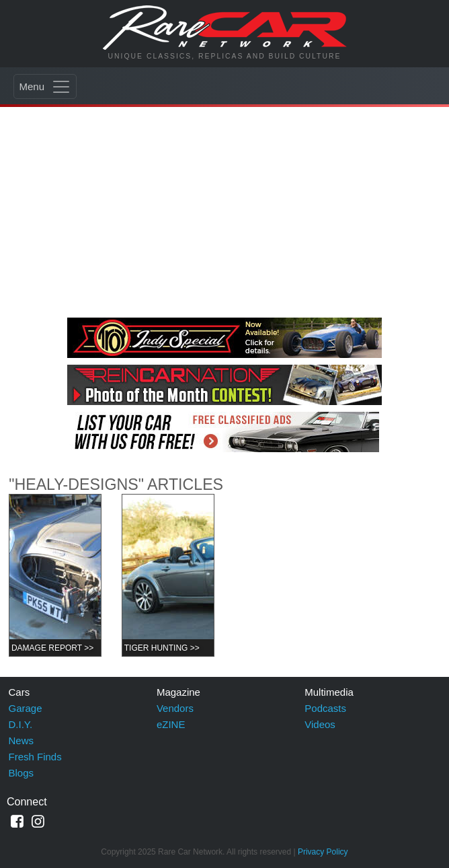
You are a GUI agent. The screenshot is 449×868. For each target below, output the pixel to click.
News (22, 740)
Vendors (175, 708)
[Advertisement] (225, 210)
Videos (320, 724)
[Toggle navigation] (45, 86)
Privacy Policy (323, 852)
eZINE (171, 724)
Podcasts (325, 708)
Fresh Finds (35, 757)
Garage (26, 708)
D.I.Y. (21, 724)
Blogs (22, 773)
